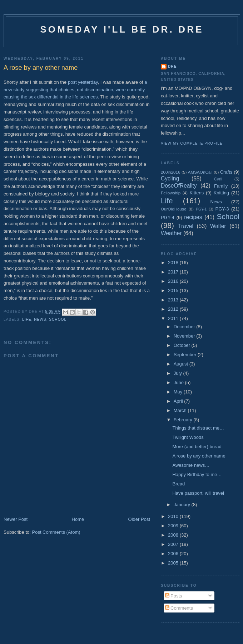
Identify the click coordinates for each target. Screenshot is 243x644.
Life (27, 319)
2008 (174, 535)
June (179, 382)
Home (78, 519)
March (181, 410)
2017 (174, 272)
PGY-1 (201, 209)
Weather (171, 233)
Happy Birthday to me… (197, 474)
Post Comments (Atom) (56, 532)
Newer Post (16, 519)
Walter (218, 226)
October (183, 345)
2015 (174, 290)
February (184, 420)
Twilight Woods (188, 437)
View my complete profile (192, 143)
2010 (174, 516)
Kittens (197, 193)
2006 (174, 554)
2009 (174, 526)
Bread (178, 484)
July (178, 373)
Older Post (139, 519)
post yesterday (83, 82)
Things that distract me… (198, 428)
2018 (174, 263)
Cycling (170, 178)
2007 (174, 544)
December (185, 327)
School (58, 319)
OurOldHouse (173, 209)
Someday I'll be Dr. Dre (122, 29)
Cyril (218, 179)
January (183, 505)
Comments (179, 608)
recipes (193, 217)
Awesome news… (191, 465)
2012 (174, 309)
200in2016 (171, 172)
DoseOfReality (179, 186)
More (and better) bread (197, 447)
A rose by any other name (199, 456)
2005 (174, 563)
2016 (174, 281)
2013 (174, 300)
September (186, 355)
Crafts (226, 172)
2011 (174, 318)
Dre (172, 66)
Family (221, 186)
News (40, 319)
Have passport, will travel (198, 493)
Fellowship (171, 193)
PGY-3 (222, 209)
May (179, 392)
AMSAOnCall (200, 172)
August (182, 364)
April (179, 401)
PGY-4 (168, 217)
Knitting (221, 193)
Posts (174, 596)
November (185, 336)
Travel (186, 226)
